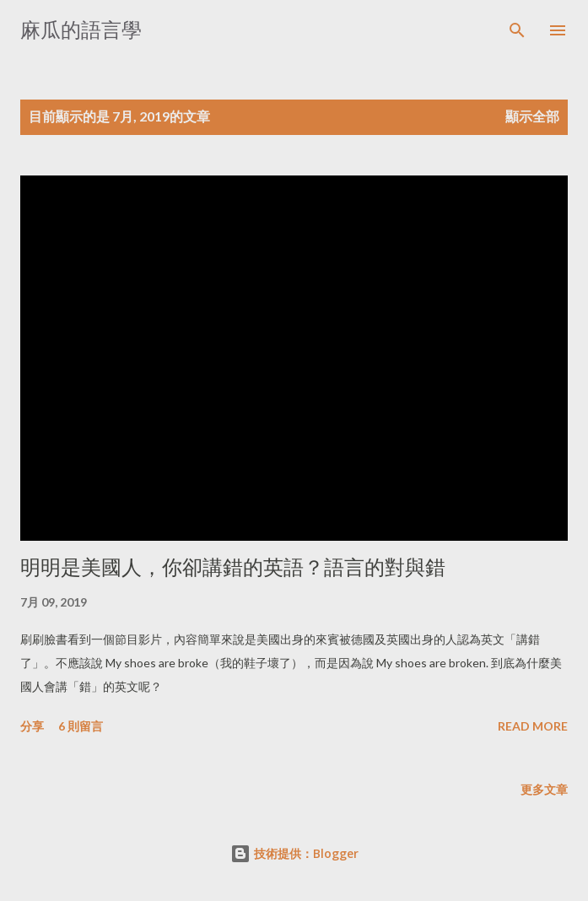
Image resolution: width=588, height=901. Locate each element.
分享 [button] (32, 726)
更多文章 (544, 789)
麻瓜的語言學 (81, 30)
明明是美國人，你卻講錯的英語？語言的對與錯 (233, 567)
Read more (533, 726)
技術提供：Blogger (294, 853)
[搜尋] (517, 30)
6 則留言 (81, 726)
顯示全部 (532, 116)
